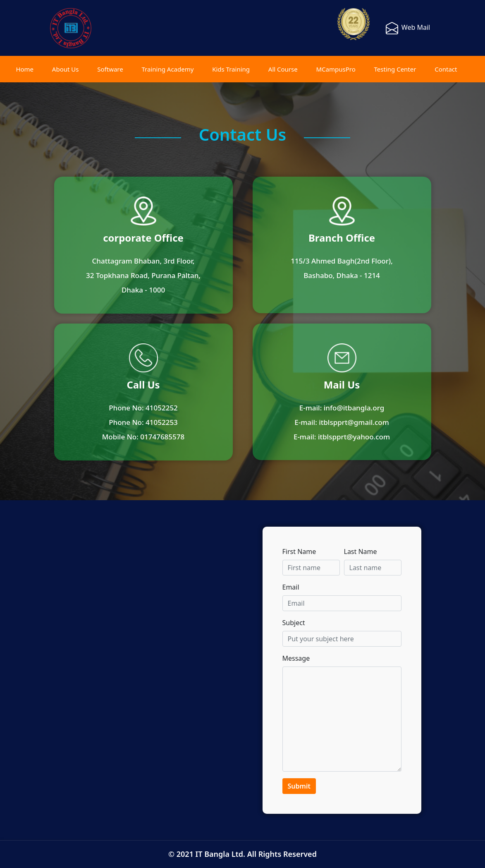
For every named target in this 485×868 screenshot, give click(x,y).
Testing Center (395, 69)
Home (25, 69)
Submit (299, 786)
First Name (299, 551)
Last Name (361, 551)
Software (110, 69)
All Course (283, 69)
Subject (294, 623)
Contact (446, 69)
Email (291, 587)
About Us (66, 69)
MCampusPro (336, 69)
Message (296, 658)
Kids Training (231, 69)
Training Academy (168, 69)
